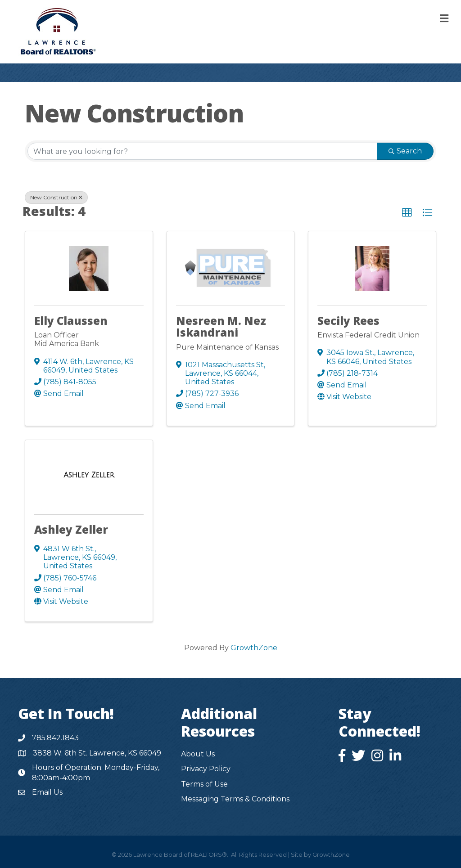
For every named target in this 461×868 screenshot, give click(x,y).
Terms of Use (204, 784)
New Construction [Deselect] (56, 197)
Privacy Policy (206, 769)
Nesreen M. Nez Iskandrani (221, 326)
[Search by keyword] (202, 151)
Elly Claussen (71, 321)
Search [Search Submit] (405, 151)
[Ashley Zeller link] (89, 475)
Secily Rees (348, 321)
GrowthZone (254, 648)
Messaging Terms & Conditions (235, 799)
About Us (198, 754)
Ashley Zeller (71, 529)
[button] (407, 213)
